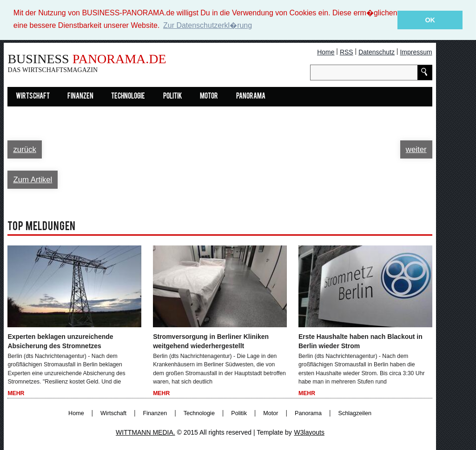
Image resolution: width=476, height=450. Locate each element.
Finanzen (80, 96)
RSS (347, 52)
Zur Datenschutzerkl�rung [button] (208, 25)
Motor (209, 96)
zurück (24, 149)
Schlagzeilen (355, 413)
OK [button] (430, 20)
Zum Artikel (33, 179)
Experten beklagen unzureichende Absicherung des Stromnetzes (60, 341)
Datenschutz (377, 52)
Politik (173, 96)
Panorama (251, 96)
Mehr (16, 393)
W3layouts (309, 432)
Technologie (128, 96)
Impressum (416, 52)
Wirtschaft (33, 96)
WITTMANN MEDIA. (145, 432)
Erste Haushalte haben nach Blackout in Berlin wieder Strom (360, 341)
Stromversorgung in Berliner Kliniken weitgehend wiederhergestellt (211, 341)
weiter (416, 149)
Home (326, 52)
